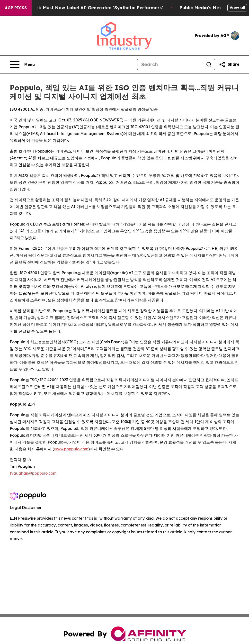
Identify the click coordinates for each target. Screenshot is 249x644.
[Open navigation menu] (22, 64)
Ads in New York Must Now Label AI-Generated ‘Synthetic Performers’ (89, 8)
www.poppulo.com (71, 449)
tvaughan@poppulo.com (33, 473)
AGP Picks (16, 8)
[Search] (170, 64)
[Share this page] (229, 64)
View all (237, 8)
